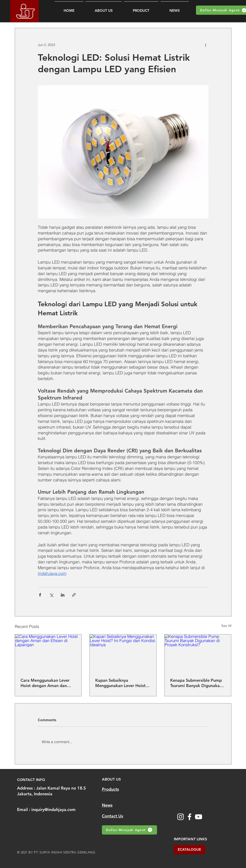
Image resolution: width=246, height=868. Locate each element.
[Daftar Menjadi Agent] (129, 830)
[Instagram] (181, 817)
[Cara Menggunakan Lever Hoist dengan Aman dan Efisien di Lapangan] (48, 653)
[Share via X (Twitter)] (51, 595)
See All (226, 626)
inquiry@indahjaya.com (53, 809)
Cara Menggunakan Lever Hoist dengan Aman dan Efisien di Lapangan (45, 683)
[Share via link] (74, 595)
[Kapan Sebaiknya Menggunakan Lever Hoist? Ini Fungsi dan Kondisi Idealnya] (123, 653)
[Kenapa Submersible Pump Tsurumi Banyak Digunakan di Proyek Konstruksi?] (198, 653)
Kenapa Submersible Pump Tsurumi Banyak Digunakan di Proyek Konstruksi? (196, 683)
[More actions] (206, 45)
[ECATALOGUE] (190, 850)
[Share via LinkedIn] (63, 595)
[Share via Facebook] (40, 595)
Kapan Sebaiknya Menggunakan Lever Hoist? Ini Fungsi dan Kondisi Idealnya (121, 683)
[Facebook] (190, 817)
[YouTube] (199, 817)
